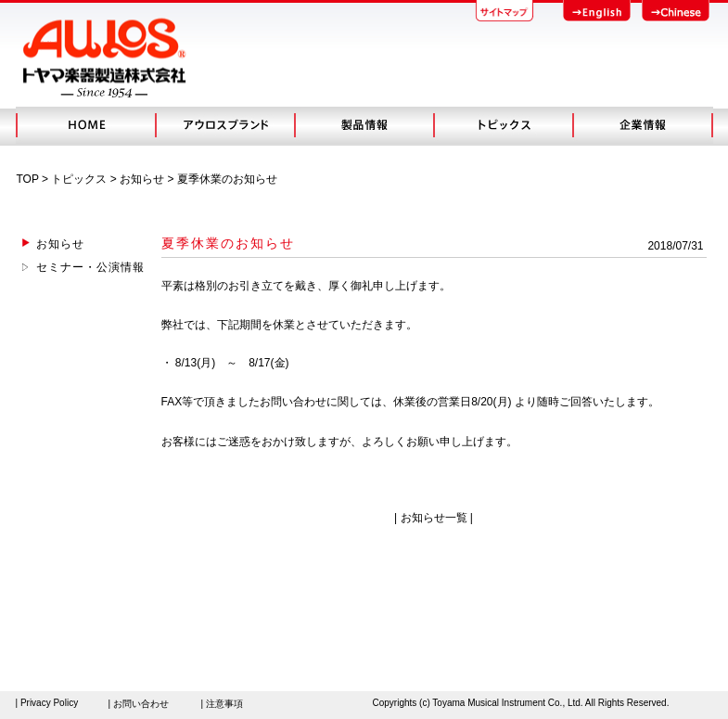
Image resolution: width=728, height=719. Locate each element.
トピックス (79, 179)
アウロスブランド (224, 125)
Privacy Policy (49, 703)
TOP (28, 179)
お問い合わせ (141, 704)
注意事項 (224, 704)
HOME (85, 125)
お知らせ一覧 (434, 518)
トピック (503, 125)
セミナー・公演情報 (90, 267)
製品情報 (364, 125)
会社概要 (643, 125)
